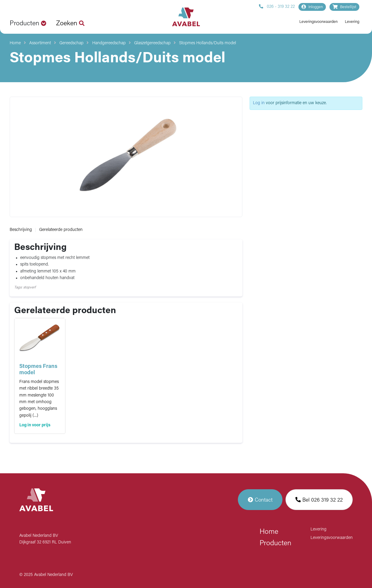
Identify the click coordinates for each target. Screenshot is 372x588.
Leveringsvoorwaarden (318, 22)
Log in (259, 103)
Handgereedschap (109, 43)
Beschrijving (21, 230)
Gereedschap (71, 43)
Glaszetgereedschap (152, 43)
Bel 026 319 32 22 (319, 500)
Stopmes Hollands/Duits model (208, 43)
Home (15, 43)
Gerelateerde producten (61, 230)
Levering (352, 22)
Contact (260, 500)
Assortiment (40, 43)
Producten (275, 543)
